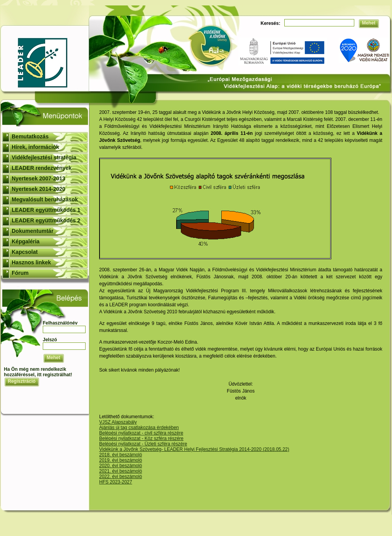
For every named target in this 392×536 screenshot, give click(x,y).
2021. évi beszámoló (121, 471)
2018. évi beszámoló (121, 455)
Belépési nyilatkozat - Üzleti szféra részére (143, 444)
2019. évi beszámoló (121, 460)
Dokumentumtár (32, 231)
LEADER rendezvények (42, 168)
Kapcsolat (25, 252)
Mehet (369, 23)
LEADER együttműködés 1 (46, 210)
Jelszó (50, 340)
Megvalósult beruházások (45, 199)
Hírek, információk (35, 147)
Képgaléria (26, 241)
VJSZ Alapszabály (118, 422)
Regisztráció (22, 381)
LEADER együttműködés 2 (46, 220)
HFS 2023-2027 (116, 482)
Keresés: (270, 23)
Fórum (20, 273)
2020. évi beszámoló (121, 466)
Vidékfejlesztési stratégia (44, 157)
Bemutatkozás (30, 136)
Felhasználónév (60, 323)
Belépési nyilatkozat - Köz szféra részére (141, 438)
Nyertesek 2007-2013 (38, 178)
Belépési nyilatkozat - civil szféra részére (141, 433)
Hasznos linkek (31, 262)
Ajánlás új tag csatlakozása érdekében (139, 428)
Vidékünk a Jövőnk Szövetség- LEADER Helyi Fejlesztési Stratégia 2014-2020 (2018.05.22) (194, 449)
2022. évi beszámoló (121, 477)
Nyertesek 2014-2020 (38, 189)
